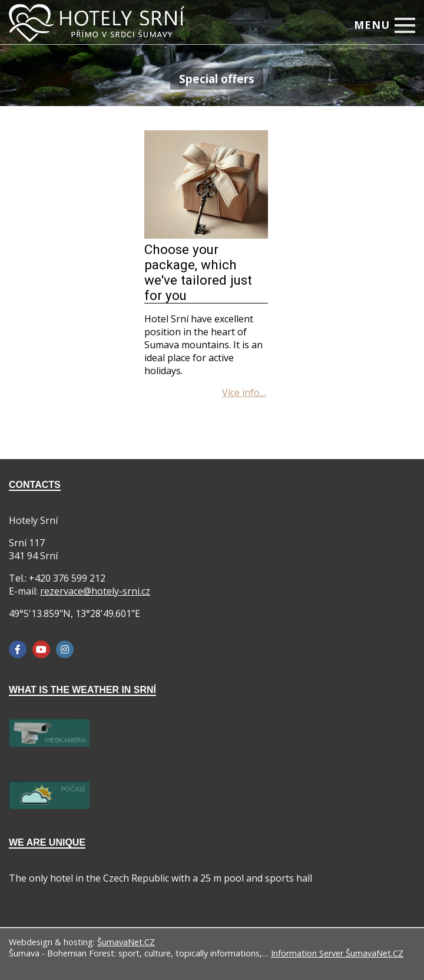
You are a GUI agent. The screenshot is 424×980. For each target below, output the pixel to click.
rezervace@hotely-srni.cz (95, 591)
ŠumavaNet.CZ (126, 942)
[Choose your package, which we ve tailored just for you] (206, 235)
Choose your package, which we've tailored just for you (198, 272)
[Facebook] (18, 649)
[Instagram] (65, 649)
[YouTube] (41, 649)
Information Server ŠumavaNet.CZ (337, 953)
